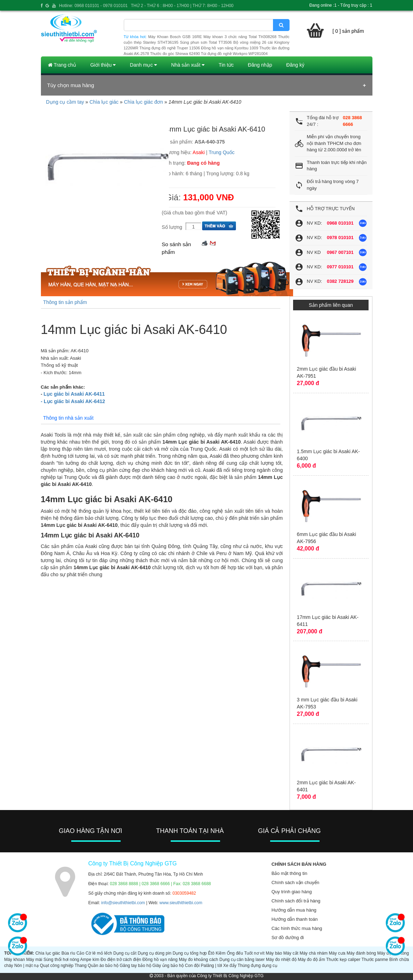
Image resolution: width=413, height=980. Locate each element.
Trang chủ (62, 65)
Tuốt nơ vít (254, 953)
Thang (80, 966)
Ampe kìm (90, 960)
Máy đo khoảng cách (199, 960)
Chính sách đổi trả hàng (296, 901)
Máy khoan (15, 960)
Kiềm (220, 953)
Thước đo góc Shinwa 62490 (175, 54)
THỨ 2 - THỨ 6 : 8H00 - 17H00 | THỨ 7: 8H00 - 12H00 (182, 6)
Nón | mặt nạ (26, 966)
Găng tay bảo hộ (135, 966)
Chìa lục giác (104, 102)
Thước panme (375, 960)
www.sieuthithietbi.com (181, 903)
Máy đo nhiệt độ (281, 960)
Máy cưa (337, 953)
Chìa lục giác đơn (144, 102)
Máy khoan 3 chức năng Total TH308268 (240, 37)
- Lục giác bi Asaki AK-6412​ (73, 401)
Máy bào (274, 953)
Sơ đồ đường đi (288, 938)
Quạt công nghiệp (57, 966)
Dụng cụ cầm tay (65, 102)
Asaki (199, 152)
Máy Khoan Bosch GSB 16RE (175, 37)
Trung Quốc (222, 152)
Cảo (80, 953)
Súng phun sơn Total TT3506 (206, 42)
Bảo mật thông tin (289, 873)
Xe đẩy (230, 966)
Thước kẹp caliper (343, 960)
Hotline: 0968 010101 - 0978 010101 (93, 6)
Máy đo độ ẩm (311, 960)
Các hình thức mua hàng (297, 928)
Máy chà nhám (313, 953)
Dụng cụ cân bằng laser (242, 960)
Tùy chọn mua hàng (71, 85)
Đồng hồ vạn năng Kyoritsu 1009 (230, 48)
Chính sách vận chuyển (295, 882)
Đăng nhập (260, 65)
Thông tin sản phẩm (65, 302)
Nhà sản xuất (188, 65)
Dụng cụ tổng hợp (190, 953)
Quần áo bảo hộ (103, 966)
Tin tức (226, 65)
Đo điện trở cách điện (121, 960)
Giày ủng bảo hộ (168, 966)
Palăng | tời (211, 966)
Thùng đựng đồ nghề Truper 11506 (170, 48)
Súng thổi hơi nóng (61, 960)
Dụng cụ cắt (125, 953)
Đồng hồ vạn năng (160, 960)
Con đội (192, 966)
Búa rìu (68, 953)
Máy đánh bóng (361, 953)
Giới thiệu (103, 65)
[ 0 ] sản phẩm (348, 31)
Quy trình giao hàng (292, 892)
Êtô (211, 953)
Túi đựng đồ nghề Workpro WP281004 (234, 54)
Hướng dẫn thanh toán (295, 919)
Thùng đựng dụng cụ (257, 966)
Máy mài (34, 960)
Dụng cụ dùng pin (154, 953)
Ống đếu (235, 953)
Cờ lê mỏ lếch (99, 953)
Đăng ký (295, 65)
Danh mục (143, 65)
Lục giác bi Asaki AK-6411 (74, 394)
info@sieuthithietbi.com (123, 903)
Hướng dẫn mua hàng (294, 910)
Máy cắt (291, 953)
